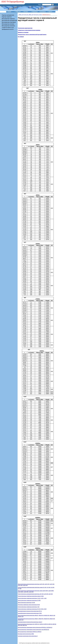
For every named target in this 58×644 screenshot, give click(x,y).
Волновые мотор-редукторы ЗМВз (26, 634)
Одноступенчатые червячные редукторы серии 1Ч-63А (31, 596)
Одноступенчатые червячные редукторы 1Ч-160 (29, 600)
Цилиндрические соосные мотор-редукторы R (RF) (30, 613)
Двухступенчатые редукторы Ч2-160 (26, 603)
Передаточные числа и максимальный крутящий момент (32, 35)
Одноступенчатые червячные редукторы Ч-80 (29, 607)
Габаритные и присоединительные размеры (29, 30)
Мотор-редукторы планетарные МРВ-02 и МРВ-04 (30, 632)
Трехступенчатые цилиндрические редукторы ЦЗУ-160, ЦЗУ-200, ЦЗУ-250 (35, 594)
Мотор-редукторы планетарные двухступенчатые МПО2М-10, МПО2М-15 (35, 627)
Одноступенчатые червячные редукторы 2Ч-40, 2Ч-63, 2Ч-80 (32, 609)
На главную (21, 37)
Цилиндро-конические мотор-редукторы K (28, 636)
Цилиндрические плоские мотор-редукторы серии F (30, 622)
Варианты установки (23, 32)
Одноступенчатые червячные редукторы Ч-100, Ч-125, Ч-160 (32, 598)
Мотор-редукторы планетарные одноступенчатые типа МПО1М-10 (33, 630)
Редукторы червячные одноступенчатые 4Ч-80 (29, 605)
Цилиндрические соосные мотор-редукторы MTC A (30, 611)
